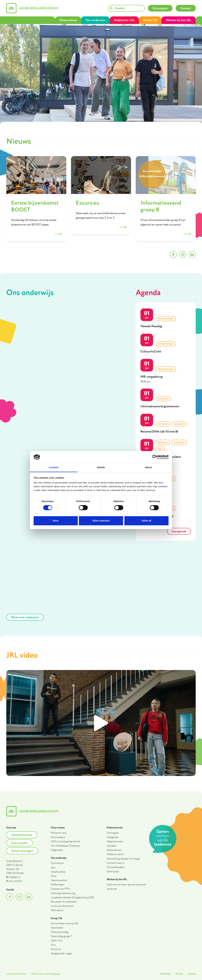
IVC (46, 974)
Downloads (113, 872)
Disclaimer (166, 974)
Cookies (192, 974)
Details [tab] (101, 467)
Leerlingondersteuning (63, 893)
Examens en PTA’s (61, 889)
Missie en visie (59, 833)
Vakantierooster (115, 842)
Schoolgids (113, 833)
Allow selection (101, 521)
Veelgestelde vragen (62, 954)
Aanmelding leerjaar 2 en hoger (123, 859)
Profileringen (58, 885)
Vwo (53, 868)
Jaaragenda (112, 837)
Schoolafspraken (116, 867)
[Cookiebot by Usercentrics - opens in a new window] (155, 457)
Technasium (57, 910)
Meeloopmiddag (60, 932)
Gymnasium (57, 863)
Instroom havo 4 (115, 863)
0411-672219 (15, 881)
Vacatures (112, 889)
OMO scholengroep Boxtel (66, 842)
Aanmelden (57, 928)
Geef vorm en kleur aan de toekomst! (126, 885)
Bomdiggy (55, 974)
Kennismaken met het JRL (65, 924)
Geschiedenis (58, 837)
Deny (56, 521)
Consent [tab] (54, 467)
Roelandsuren (114, 850)
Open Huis (57, 941)
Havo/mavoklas (59, 880)
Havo (54, 876)
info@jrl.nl (14, 877)
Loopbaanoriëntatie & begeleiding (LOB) (72, 898)
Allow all (146, 521)
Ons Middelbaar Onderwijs (65, 846)
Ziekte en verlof (115, 854)
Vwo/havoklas (58, 872)
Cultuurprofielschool (62, 906)
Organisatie (57, 850)
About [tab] (148, 467)
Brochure (56, 949)
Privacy (179, 974)
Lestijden (112, 846)
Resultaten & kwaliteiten (64, 902)
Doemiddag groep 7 (61, 936)
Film (53, 945)
